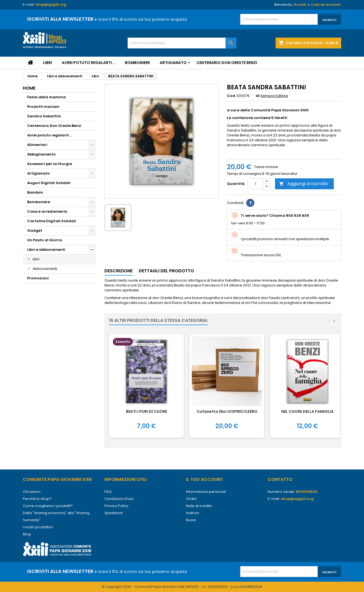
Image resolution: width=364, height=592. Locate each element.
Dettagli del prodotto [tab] (166, 271)
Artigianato (173, 63)
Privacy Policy (116, 506)
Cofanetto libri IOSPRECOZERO (227, 411)
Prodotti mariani (43, 107)
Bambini (35, 192)
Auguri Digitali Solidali (49, 183)
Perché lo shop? (37, 499)
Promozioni (38, 278)
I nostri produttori (38, 527)
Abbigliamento (41, 154)
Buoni (191, 520)
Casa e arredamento (47, 211)
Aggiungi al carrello (304, 184)
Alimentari (37, 145)
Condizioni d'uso (119, 499)
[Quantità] (255, 184)
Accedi (300, 4)
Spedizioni (114, 513)
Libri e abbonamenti (46, 250)
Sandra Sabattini (44, 116)
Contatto (280, 479)
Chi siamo (32, 492)
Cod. (231, 96)
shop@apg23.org (51, 4)
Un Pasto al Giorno (45, 240)
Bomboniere (137, 63)
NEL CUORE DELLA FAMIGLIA (307, 411)
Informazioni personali (206, 492)
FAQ (108, 492)
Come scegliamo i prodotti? (48, 506)
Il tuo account (205, 479)
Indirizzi (193, 513)
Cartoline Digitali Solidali (52, 221)
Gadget (35, 231)
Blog (27, 534)
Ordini (191, 499)
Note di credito (199, 506)
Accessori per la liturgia (50, 164)
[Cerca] (182, 43)
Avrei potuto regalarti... (88, 63)
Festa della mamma (47, 97)
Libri (47, 63)
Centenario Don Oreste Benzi (227, 63)
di (258, 96)
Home (29, 88)
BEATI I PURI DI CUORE (146, 411)
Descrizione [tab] (118, 271)
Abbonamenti (45, 269)
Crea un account (326, 4)
